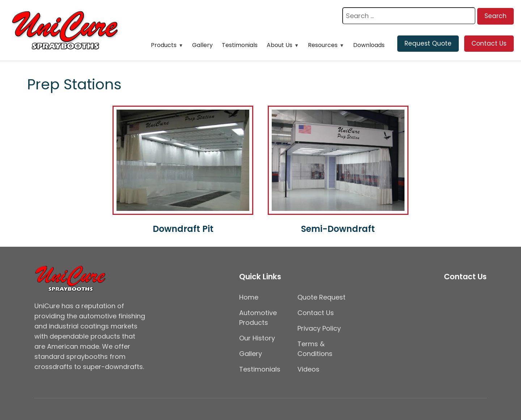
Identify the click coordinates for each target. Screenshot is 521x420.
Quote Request (321, 297)
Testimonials (240, 45)
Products (164, 45)
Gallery (202, 45)
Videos (308, 369)
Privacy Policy (319, 328)
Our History (257, 338)
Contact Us (489, 43)
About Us (279, 45)
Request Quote (428, 43)
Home (249, 297)
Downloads (369, 45)
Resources (323, 45)
